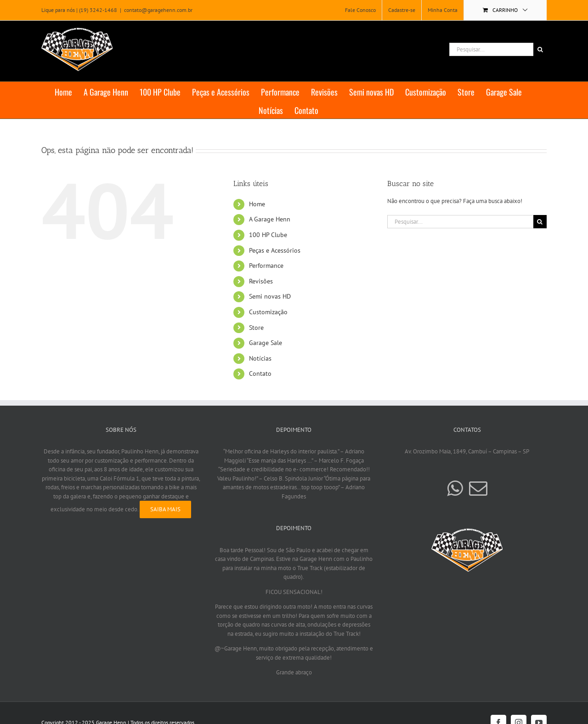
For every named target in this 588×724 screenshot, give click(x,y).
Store (256, 328)
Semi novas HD (270, 296)
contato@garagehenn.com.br (158, 10)
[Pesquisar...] (491, 49)
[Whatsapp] (455, 488)
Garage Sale (266, 343)
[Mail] (478, 488)
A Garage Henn (270, 219)
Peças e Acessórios (275, 250)
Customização (268, 312)
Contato (260, 373)
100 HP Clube (268, 235)
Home (257, 204)
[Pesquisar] (540, 49)
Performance (266, 266)
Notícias (260, 358)
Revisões (261, 281)
